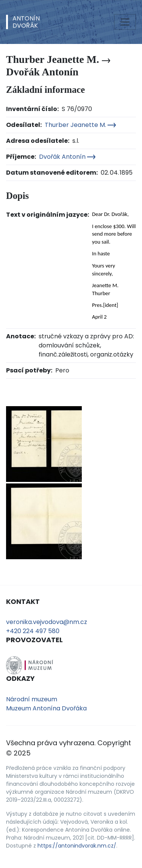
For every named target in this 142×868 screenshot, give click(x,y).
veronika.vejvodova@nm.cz (47, 622)
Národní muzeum (32, 699)
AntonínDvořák (26, 22)
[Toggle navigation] (125, 22)
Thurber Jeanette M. (80, 125)
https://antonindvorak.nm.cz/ (77, 846)
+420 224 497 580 (33, 631)
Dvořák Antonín (67, 157)
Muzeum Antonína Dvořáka (46, 708)
